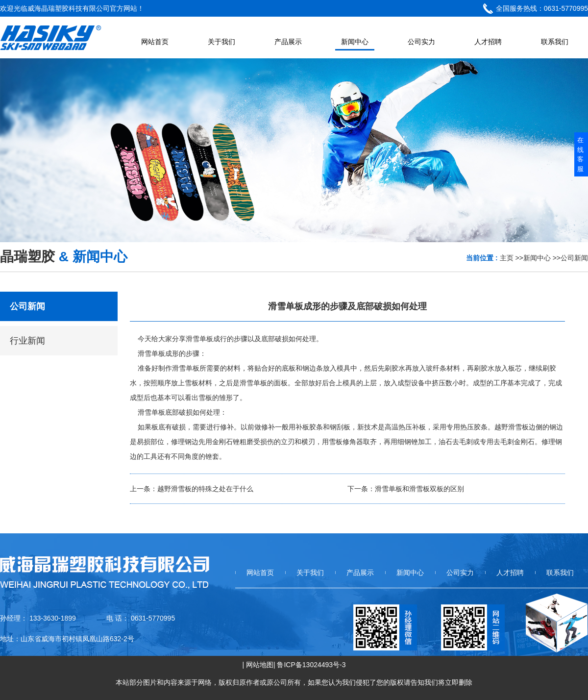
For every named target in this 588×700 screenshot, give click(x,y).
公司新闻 (574, 258)
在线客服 (580, 154)
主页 (507, 258)
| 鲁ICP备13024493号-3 (310, 665)
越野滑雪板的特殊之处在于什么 (205, 489)
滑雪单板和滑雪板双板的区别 (419, 489)
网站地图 (260, 665)
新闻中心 (537, 258)
